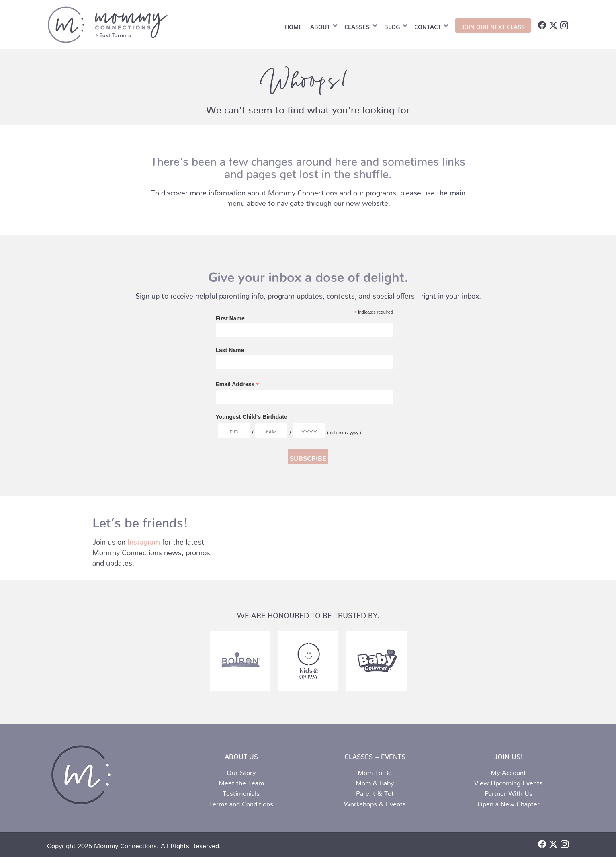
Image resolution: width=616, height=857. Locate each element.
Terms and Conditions (241, 802)
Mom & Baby (375, 781)
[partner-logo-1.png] (377, 661)
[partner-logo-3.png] (308, 661)
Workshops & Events (375, 802)
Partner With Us (509, 792)
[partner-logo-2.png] (240, 661)
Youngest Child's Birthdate (252, 417)
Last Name (230, 350)
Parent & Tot (375, 792)
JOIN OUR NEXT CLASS (493, 25)
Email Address (238, 384)
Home (294, 25)
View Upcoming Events (508, 781)
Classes (357, 25)
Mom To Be (375, 771)
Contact (428, 25)
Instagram (144, 540)
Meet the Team (241, 781)
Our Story (241, 771)
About (320, 25)
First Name (230, 318)
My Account (508, 771)
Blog (392, 25)
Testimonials (241, 792)
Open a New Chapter (509, 802)
